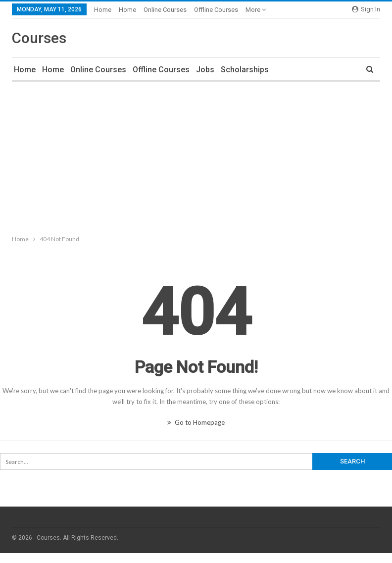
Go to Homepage (196, 422)
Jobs (205, 70)
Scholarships (245, 70)
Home (103, 10)
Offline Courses (216, 10)
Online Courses (165, 10)
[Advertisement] (196, 156)
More (256, 10)
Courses (39, 38)
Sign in (366, 9)
